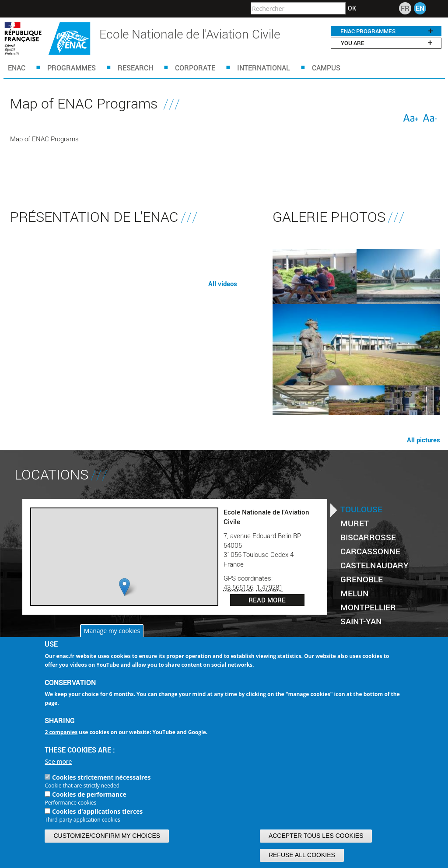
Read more (267, 600)
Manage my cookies (112, 631)
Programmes (72, 68)
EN (420, 8)
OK (352, 8)
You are (387, 43)
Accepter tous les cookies (316, 836)
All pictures (423, 440)
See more (58, 761)
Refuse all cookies (302, 855)
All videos (223, 283)
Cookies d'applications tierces (97, 811)
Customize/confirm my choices (107, 836)
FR (405, 8)
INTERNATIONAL (264, 68)
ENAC (17, 68)
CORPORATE (195, 68)
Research (135, 68)
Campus (326, 68)
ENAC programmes (387, 31)
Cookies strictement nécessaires (101, 777)
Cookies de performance (89, 794)
